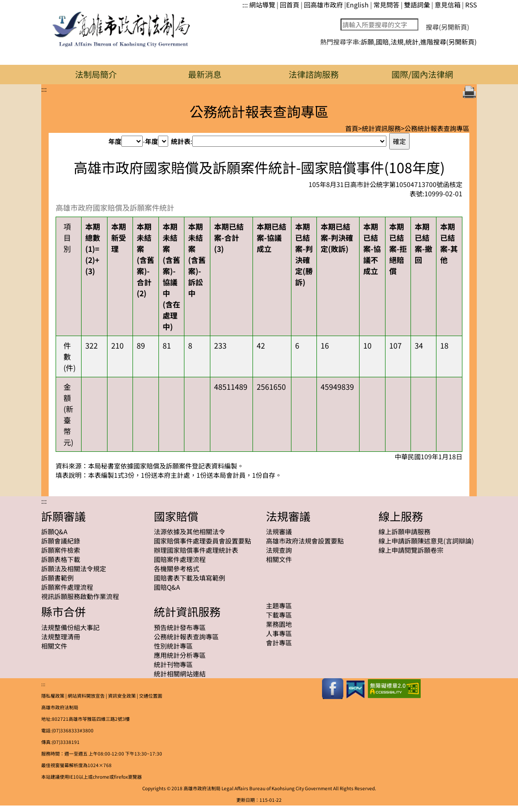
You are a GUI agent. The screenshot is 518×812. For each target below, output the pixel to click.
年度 (115, 141)
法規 (397, 42)
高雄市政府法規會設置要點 (305, 541)
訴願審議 (63, 516)
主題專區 (279, 606)
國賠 (382, 42)
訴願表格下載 (61, 559)
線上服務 (401, 516)
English (357, 5)
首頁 (352, 128)
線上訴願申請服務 (404, 531)
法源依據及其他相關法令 (190, 531)
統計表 (181, 141)
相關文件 (279, 559)
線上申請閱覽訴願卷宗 (411, 550)
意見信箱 (448, 5)
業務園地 (279, 624)
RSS (471, 5)
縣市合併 (63, 611)
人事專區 (279, 633)
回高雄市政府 (323, 5)
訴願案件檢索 (61, 550)
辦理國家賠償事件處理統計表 (196, 550)
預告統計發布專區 (180, 627)
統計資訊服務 (381, 128)
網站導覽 (262, 5)
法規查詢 (279, 550)
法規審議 (288, 516)
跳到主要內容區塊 (5, 5)
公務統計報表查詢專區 (437, 128)
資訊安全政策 (122, 696)
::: (245, 5)
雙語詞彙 (417, 5)
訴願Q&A (54, 531)
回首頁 (290, 5)
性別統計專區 (173, 646)
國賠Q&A (167, 587)
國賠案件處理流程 (180, 559)
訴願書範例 (57, 578)
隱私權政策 (53, 696)
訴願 (367, 42)
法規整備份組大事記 (70, 627)
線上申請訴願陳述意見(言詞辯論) (426, 541)
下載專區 (279, 615)
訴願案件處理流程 (67, 587)
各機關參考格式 (177, 568)
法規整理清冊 (61, 637)
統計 (412, 42)
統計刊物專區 (173, 664)
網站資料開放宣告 (86, 696)
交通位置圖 (151, 696)
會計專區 (279, 643)
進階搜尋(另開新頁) (449, 42)
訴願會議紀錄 (61, 541)
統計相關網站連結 (180, 674)
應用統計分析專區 (180, 655)
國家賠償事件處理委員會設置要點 (202, 541)
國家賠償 (176, 516)
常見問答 (386, 5)
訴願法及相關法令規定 (74, 568)
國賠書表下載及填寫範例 (190, 578)
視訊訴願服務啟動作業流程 (80, 596)
